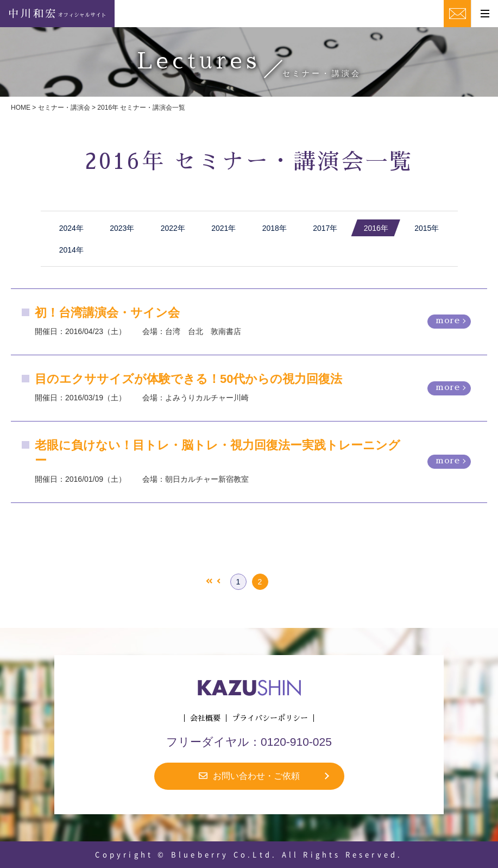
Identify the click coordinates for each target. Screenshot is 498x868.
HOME (21, 108)
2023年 (122, 228)
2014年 (71, 250)
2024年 (71, 228)
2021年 (223, 228)
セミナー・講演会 (64, 108)
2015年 (427, 228)
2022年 (173, 228)
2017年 (325, 228)
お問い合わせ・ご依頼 (249, 776)
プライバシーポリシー (270, 718)
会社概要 (205, 718)
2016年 (376, 228)
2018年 (275, 228)
